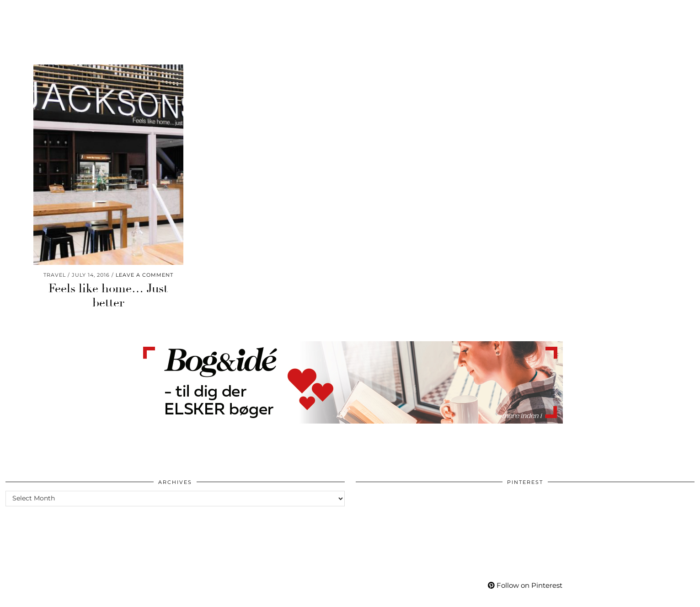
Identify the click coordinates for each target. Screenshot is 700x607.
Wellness (145, 13)
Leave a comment (144, 275)
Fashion (69, 13)
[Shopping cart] (667, 13)
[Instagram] (586, 13)
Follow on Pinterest (525, 585)
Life (105, 13)
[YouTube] (609, 13)
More (557, 13)
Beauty (26, 13)
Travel (190, 13)
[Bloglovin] (632, 13)
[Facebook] (621, 13)
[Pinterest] (597, 13)
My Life (519, 13)
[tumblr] (642, 13)
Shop (482, 13)
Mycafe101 (350, 13)
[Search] (682, 13)
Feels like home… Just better (108, 296)
